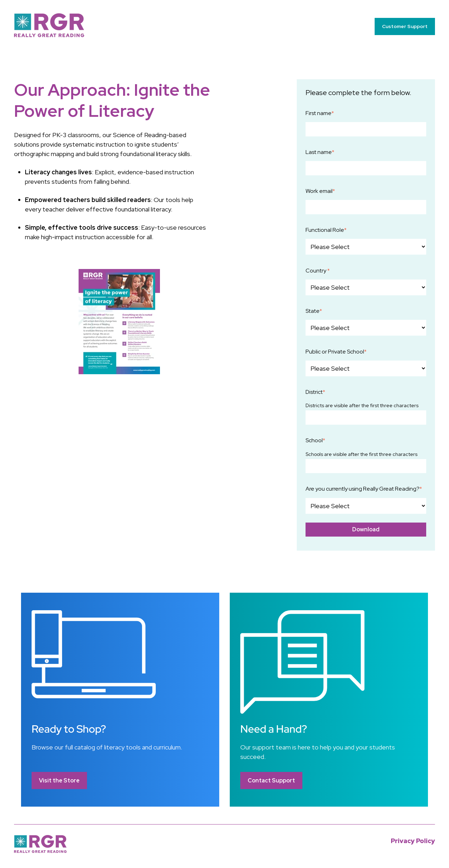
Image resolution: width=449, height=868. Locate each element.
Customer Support (405, 26)
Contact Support (271, 780)
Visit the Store (59, 780)
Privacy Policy (413, 841)
